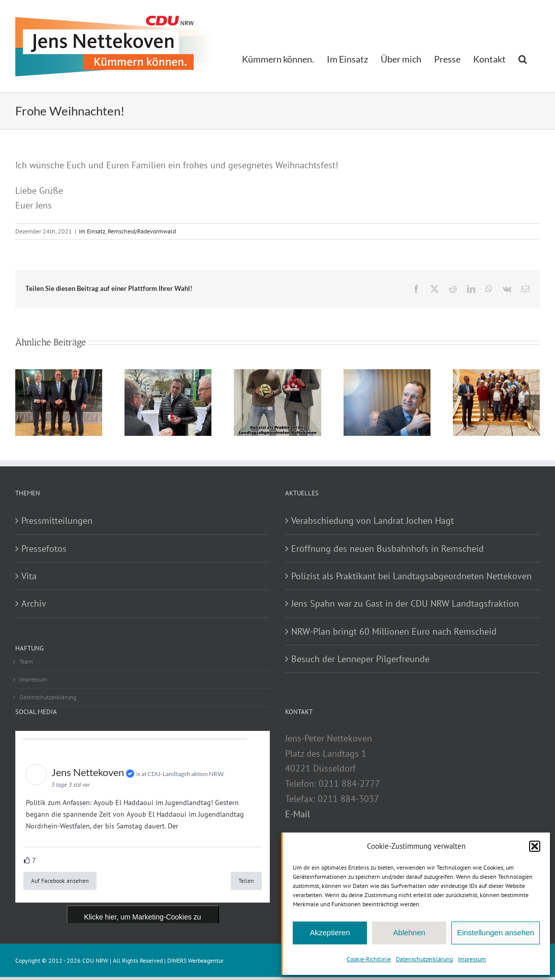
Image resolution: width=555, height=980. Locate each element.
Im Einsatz (92, 231)
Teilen (246, 881)
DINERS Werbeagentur (195, 960)
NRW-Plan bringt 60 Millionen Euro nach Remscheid (394, 631)
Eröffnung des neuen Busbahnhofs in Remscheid (388, 548)
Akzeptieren (330, 932)
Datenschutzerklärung (424, 959)
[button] (535, 846)
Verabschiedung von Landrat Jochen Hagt (373, 521)
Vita (29, 576)
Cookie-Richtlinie (369, 959)
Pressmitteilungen (57, 521)
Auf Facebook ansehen (60, 881)
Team (26, 661)
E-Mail (298, 814)
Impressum (472, 959)
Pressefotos (44, 548)
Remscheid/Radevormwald (142, 231)
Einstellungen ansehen (496, 932)
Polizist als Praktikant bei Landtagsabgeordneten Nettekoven (411, 576)
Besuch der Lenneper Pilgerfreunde (360, 659)
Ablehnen (409, 932)
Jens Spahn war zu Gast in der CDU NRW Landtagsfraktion (405, 603)
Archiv (34, 603)
